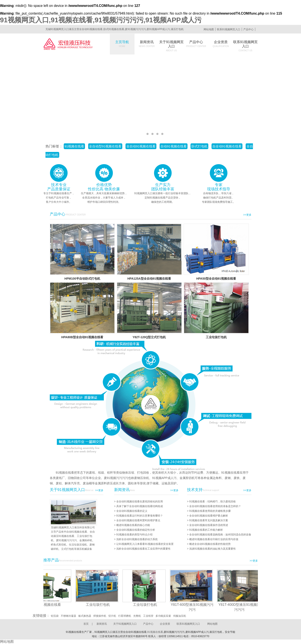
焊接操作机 (100, 616)
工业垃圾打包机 (216, 337)
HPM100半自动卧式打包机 (82, 279)
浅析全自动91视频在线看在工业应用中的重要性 (143, 549)
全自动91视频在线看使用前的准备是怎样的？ (215, 506)
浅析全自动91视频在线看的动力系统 (137, 539)
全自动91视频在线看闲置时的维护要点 (138, 520)
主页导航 (122, 44)
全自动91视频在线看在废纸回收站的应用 (140, 502)
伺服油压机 (180, 616)
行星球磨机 (125, 616)
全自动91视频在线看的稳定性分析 (136, 530)
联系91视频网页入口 (229, 29)
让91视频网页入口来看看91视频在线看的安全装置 (145, 544)
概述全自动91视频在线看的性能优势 (210, 544)
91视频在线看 (74, 146)
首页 (86, 624)
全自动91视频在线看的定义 (132, 511)
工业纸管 (148, 616)
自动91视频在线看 (174, 146)
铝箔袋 (55, 616)
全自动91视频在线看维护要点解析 (209, 516)
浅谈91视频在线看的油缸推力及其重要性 (213, 549)
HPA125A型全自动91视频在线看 (149, 279)
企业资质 (221, 44)
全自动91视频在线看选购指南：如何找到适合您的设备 (220, 535)
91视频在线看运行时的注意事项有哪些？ (140, 516)
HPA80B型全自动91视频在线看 (82, 337)
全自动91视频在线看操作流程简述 (209, 525)
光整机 (137, 616)
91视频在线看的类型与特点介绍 (134, 535)
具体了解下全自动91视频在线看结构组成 (140, 506)
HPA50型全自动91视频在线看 (216, 279)
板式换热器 (85, 616)
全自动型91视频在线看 (105, 146)
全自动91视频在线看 (141, 146)
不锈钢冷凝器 (68, 616)
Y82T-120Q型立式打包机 (149, 337)
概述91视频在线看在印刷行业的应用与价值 (214, 539)
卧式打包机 (199, 146)
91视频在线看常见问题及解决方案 (209, 520)
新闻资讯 (147, 44)
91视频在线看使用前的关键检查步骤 (210, 511)
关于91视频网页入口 (171, 46)
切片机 (112, 616)
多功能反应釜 (163, 616)
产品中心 (248, 29)
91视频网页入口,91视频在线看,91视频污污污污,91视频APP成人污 (101, 20)
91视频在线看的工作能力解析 (206, 530)
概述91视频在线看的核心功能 (133, 525)
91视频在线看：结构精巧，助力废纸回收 (213, 502)
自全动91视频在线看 (227, 146)
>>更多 (247, 215)
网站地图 (209, 29)
